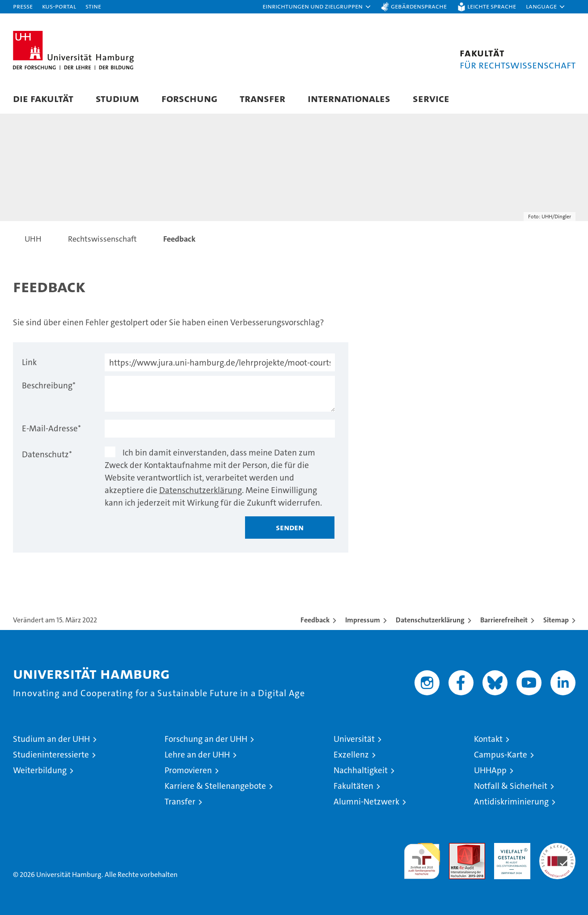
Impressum (363, 620)
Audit (457, 848)
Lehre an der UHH (197, 755)
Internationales (349, 98)
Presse (23, 6)
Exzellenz (351, 755)
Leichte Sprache (492, 6)
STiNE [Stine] (93, 6)
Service (431, 98)
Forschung (189, 98)
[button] (317, 7)
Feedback (315, 620)
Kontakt (488, 739)
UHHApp (490, 770)
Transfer (262, 98)
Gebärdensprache (419, 6)
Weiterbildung (40, 770)
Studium (117, 98)
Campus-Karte (501, 755)
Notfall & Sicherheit (511, 786)
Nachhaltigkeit (361, 770)
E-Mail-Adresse (51, 428)
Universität (354, 739)
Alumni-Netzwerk (366, 802)
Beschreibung (49, 385)
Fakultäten (353, 786)
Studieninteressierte (51, 755)
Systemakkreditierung (557, 848)
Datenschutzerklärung (201, 490)
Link (29, 362)
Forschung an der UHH (206, 739)
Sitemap (556, 620)
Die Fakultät (43, 98)
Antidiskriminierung (511, 802)
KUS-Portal (59, 6)
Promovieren (188, 770)
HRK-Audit (510, 848)
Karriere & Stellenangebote (215, 786)
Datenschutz (47, 454)
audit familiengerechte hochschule (422, 857)
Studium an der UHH (51, 739)
